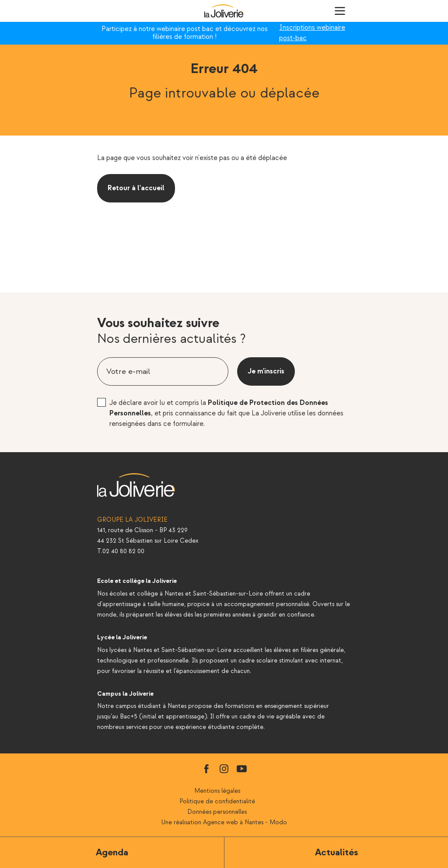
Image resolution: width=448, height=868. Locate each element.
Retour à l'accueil (136, 188)
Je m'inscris (266, 371)
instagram (224, 769)
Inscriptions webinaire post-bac (312, 33)
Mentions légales (217, 791)
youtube (241, 769)
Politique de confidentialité (217, 801)
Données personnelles (217, 812)
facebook (206, 769)
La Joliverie (224, 11)
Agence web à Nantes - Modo (245, 822)
